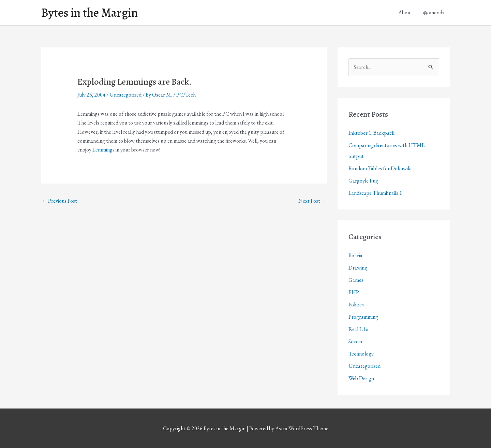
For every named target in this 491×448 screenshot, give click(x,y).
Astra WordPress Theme (302, 428)
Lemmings (103, 150)
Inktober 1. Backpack (371, 133)
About (405, 12)
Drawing (358, 268)
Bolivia (355, 255)
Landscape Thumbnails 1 (375, 193)
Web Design (361, 378)
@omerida (434, 12)
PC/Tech (186, 95)
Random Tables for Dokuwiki (380, 168)
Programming (363, 317)
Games (356, 280)
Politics (356, 305)
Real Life (358, 329)
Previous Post (59, 201)
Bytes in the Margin (89, 13)
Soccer (356, 341)
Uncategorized (125, 95)
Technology (361, 354)
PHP (354, 292)
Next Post (313, 201)
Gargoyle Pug (363, 181)
